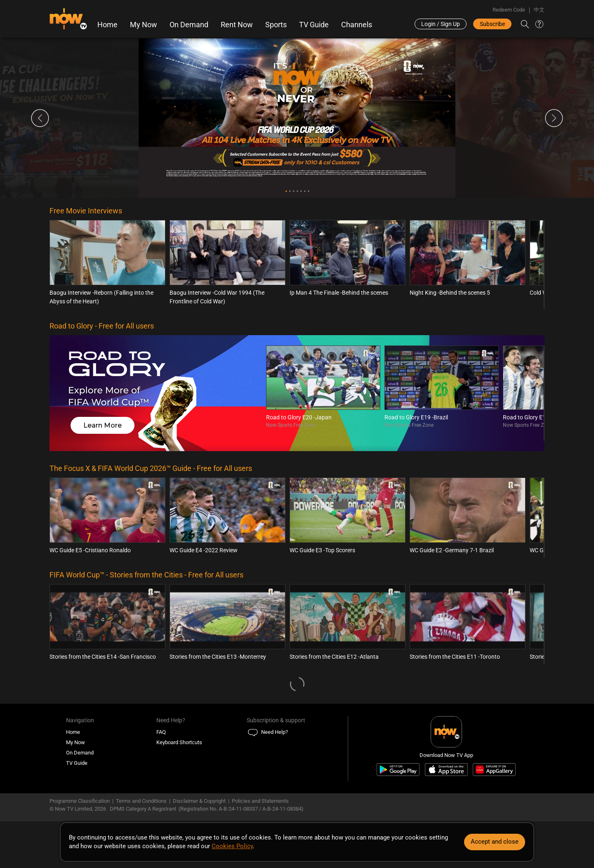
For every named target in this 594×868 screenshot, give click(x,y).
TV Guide (314, 25)
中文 (539, 10)
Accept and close (495, 842)
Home (107, 25)
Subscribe (492, 24)
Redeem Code (509, 10)
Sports (276, 25)
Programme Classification (80, 801)
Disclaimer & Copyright (199, 801)
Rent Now (237, 25)
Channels (357, 25)
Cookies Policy (232, 846)
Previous (40, 118)
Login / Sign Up (441, 24)
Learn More (103, 425)
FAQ (161, 732)
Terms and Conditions (141, 801)
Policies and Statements (260, 801)
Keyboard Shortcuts (179, 742)
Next (554, 118)
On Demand (189, 25)
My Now (144, 25)
